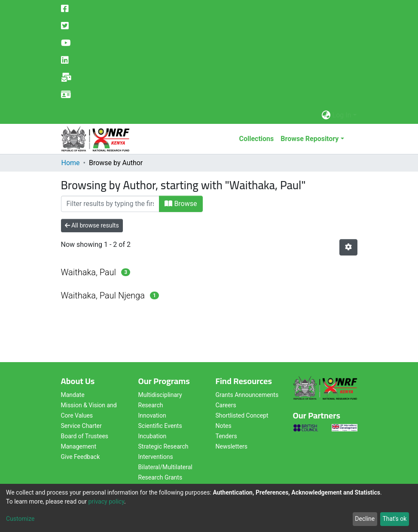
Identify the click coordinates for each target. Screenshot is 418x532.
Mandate (73, 395)
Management (79, 446)
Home (71, 163)
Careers (226, 405)
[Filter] (110, 204)
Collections (256, 139)
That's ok (394, 519)
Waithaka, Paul (89, 272)
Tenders (226, 436)
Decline (365, 519)
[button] (326, 115)
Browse (181, 204)
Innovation (152, 415)
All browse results (92, 225)
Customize (20, 519)
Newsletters (232, 446)
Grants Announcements (247, 395)
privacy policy (106, 501)
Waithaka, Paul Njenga (103, 295)
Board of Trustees (85, 436)
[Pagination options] (348, 247)
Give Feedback (81, 457)
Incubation (153, 436)
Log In (342, 115)
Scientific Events (160, 426)
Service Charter (81, 426)
